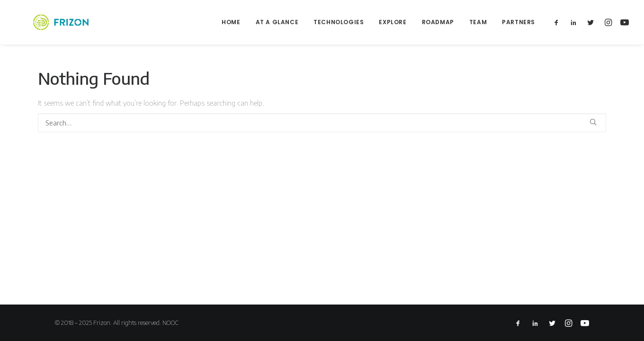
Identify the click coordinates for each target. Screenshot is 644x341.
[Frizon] (46, 22)
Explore (393, 22)
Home (231, 22)
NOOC (170, 323)
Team (478, 22)
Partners (519, 22)
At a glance (277, 22)
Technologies (339, 22)
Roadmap (438, 22)
